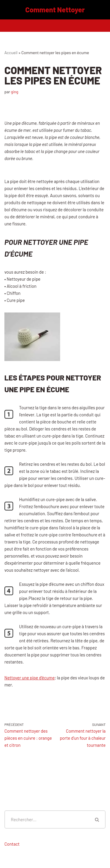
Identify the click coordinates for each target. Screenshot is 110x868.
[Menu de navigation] (55, 26)
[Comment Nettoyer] (55, 10)
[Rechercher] (47, 819)
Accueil (11, 53)
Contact (12, 844)
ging (15, 92)
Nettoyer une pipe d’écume (29, 678)
